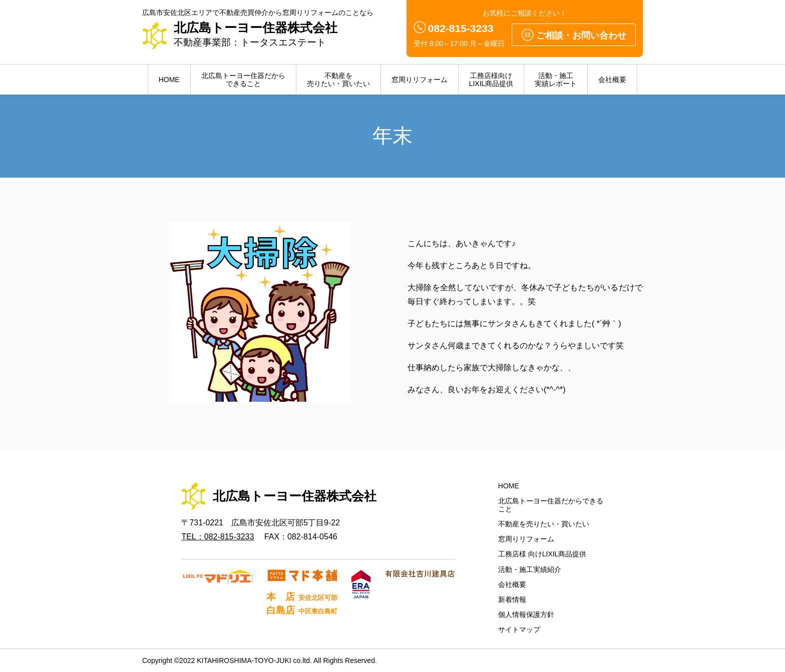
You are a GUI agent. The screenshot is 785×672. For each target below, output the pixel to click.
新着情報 (512, 599)
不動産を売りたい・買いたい (544, 524)
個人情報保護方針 (526, 614)
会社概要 (612, 80)
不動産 (338, 80)
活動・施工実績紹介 (530, 569)
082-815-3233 (461, 28)
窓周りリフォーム (420, 80)
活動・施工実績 (556, 80)
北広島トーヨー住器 (243, 80)
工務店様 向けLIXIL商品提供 (542, 554)
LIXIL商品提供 (491, 80)
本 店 (301, 597)
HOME (169, 80)
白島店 (301, 610)
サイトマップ (519, 629)
